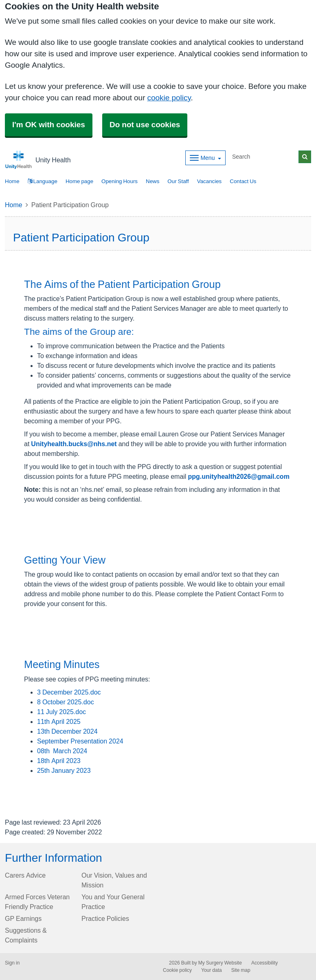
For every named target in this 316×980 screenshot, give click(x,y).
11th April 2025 (59, 721)
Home (14, 205)
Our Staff (178, 181)
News (153, 181)
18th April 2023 (59, 761)
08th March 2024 (62, 751)
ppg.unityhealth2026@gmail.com (238, 476)
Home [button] (12, 181)
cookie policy (169, 98)
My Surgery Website (220, 963)
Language (43, 181)
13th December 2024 (67, 731)
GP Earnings (23, 918)
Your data (212, 970)
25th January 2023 (64, 770)
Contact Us (243, 181)
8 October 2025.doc (66, 702)
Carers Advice (25, 875)
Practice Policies (105, 918)
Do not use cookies (145, 125)
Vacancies (210, 181)
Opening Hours (120, 181)
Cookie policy (177, 970)
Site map (241, 970)
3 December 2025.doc (69, 692)
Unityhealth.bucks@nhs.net (74, 444)
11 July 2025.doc (61, 712)
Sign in (12, 963)
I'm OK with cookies (49, 125)
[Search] (264, 157)
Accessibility (264, 963)
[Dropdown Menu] (205, 158)
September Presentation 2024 (80, 741)
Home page (79, 181)
